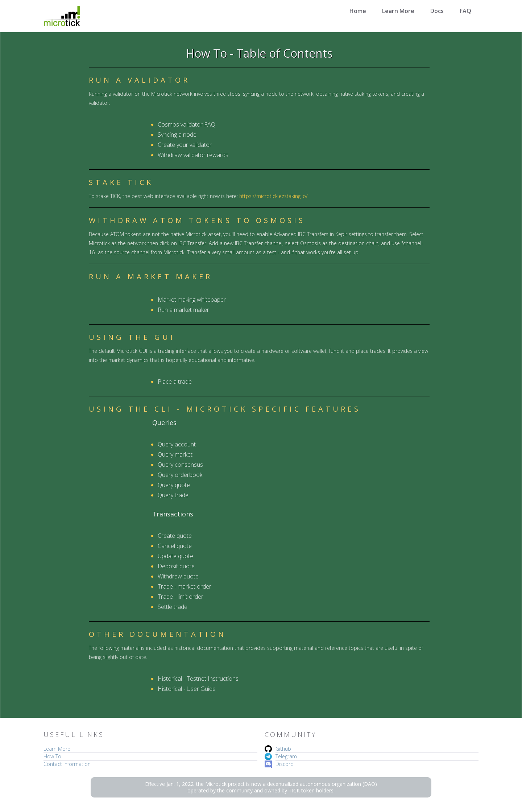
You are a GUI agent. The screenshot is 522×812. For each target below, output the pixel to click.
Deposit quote (176, 566)
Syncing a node (177, 135)
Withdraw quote (178, 576)
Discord (285, 764)
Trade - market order (185, 586)
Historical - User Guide (187, 689)
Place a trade (175, 382)
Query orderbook (180, 475)
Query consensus (180, 465)
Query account (177, 444)
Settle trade (173, 607)
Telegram (286, 756)
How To (52, 756)
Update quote (175, 556)
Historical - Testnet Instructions (198, 679)
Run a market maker (183, 310)
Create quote (175, 536)
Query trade (173, 495)
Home (358, 11)
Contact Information (67, 764)
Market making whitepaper (192, 300)
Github (283, 749)
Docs (437, 11)
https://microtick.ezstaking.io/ (274, 196)
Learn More (398, 11)
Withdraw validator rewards (193, 155)
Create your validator (185, 145)
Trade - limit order (181, 597)
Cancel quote (175, 546)
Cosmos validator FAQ (187, 124)
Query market (175, 454)
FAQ (465, 11)
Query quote (174, 485)
